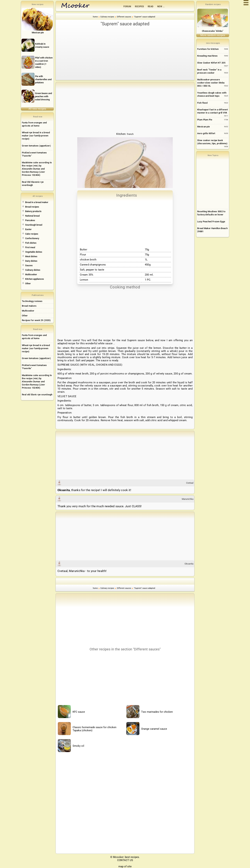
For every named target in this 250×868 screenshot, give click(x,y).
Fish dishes (31, 243)
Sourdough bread (34, 225)
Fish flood (202, 103)
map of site (125, 866)
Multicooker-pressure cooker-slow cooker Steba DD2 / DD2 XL (211, 83)
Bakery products (33, 211)
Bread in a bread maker (37, 202)
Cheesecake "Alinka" (213, 31)
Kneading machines (207, 56)
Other (28, 283)
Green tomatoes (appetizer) (36, 146)
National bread (32, 216)
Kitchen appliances (35, 279)
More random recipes (213, 35)
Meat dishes (31, 256)
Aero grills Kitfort (206, 133)
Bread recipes (32, 207)
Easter (28, 229)
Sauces (29, 265)
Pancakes (30, 220)
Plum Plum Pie (205, 120)
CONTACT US (125, 860)
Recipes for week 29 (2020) (36, 320)
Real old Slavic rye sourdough (37, 395)
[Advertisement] (125, 53)
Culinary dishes (33, 270)
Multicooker (31, 274)
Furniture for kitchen (208, 49)
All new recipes (37, 109)
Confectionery (32, 238)
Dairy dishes (31, 261)
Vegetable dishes (34, 252)
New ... (161, 6)
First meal (30, 247)
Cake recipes (32, 234)
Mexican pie (203, 127)
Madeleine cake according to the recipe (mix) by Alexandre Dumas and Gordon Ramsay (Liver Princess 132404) (37, 169)
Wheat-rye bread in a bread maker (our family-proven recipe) (36, 136)
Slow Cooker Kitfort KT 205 (211, 63)
